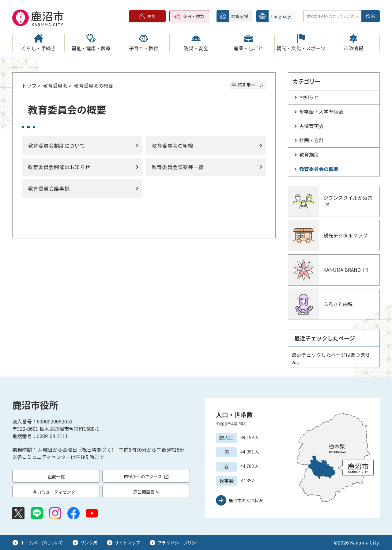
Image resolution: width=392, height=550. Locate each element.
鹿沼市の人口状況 (246, 500)
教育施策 (309, 154)
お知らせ (309, 97)
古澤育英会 (311, 126)
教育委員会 (55, 85)
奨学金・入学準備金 (321, 112)
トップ (29, 85)
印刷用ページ (251, 85)
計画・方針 (311, 140)
